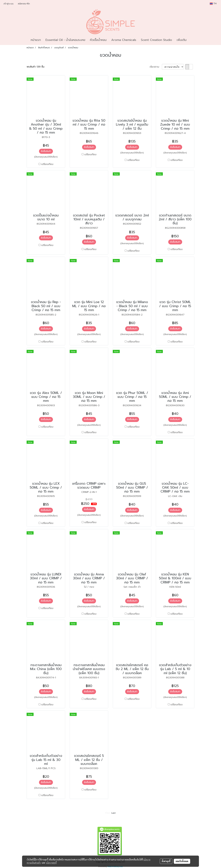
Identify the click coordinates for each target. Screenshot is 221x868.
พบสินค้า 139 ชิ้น (35, 67)
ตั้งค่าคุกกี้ (166, 861)
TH (213, 4)
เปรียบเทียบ (47, 164)
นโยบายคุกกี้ (51, 863)
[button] (192, 40)
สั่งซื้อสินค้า (46, 151)
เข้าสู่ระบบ (8, 4)
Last (114, 813)
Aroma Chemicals (124, 40)
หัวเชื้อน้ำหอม (98, 40)
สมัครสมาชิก (24, 4)
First (108, 813)
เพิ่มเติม (182, 40)
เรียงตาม (156, 67)
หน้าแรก (36, 40)
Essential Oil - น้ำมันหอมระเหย (65, 40)
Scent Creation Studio (156, 40)
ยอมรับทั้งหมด (182, 861)
